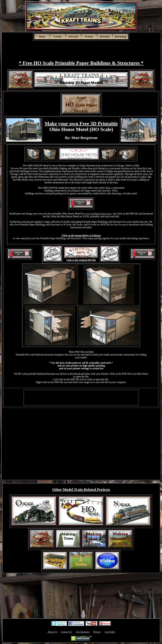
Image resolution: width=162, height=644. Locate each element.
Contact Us (67, 632)
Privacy (97, 632)
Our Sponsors (83, 632)
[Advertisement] (81, 49)
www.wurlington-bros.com (98, 214)
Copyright (110, 632)
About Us (52, 632)
